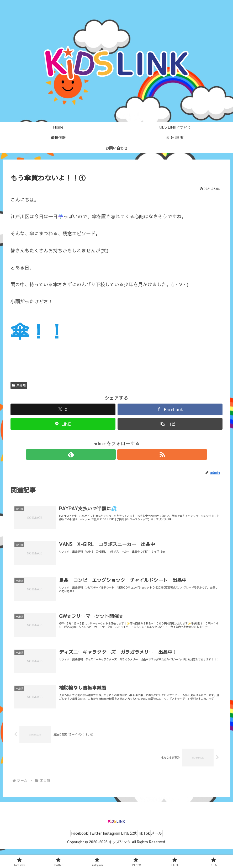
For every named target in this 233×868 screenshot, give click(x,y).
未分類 (19, 385)
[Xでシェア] (63, 409)
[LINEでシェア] (63, 424)
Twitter (89, 852)
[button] (170, 424)
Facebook (68, 852)
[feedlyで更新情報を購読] (110, 454)
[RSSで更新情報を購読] (123, 454)
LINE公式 (131, 852)
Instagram (109, 852)
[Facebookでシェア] (170, 409)
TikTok (151, 852)
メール (168, 852)
